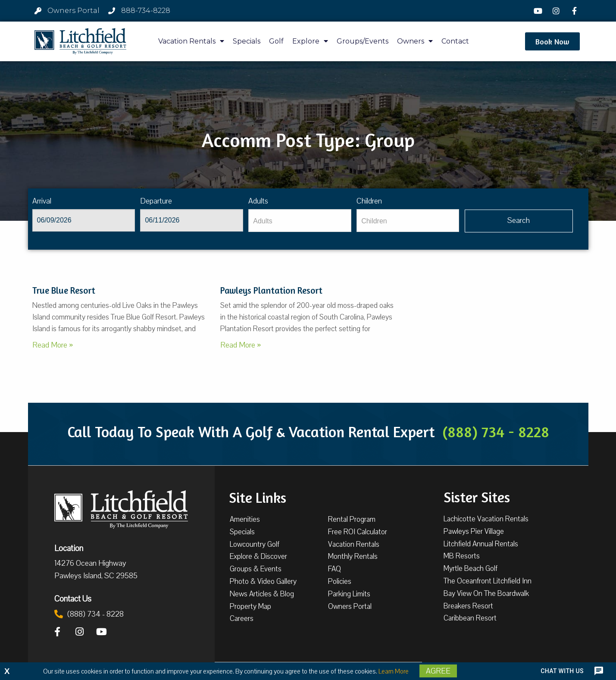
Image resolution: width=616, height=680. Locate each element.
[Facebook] (575, 11)
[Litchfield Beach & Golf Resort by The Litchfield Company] (81, 41)
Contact (455, 41)
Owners (415, 41)
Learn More (394, 671)
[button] (552, 41)
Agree (438, 671)
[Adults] (300, 221)
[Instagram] (557, 11)
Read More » (53, 345)
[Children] (408, 221)
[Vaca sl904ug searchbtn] (519, 221)
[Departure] (191, 220)
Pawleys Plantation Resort (271, 290)
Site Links (258, 497)
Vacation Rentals (191, 41)
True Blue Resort (64, 290)
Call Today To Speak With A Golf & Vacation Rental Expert (308, 432)
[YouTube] (539, 11)
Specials (247, 41)
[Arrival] (84, 220)
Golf (276, 41)
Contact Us (73, 599)
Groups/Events (363, 41)
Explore (310, 41)
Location (69, 548)
